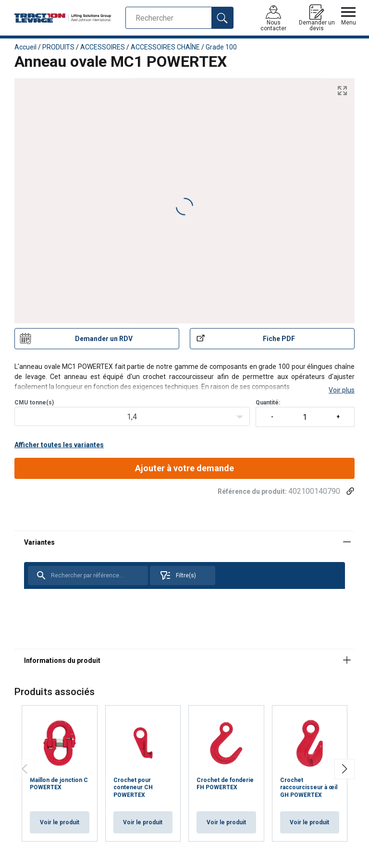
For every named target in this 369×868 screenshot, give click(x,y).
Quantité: (305, 413)
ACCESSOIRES (103, 47)
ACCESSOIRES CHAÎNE (165, 47)
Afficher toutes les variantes (59, 445)
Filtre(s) (178, 575)
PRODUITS (58, 47)
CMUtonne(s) (34, 403)
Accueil (25, 47)
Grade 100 (221, 47)
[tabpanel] (184, 589)
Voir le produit (60, 822)
